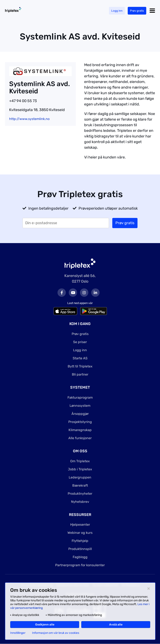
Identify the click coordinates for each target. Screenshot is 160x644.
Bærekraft (80, 485)
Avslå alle (116, 625)
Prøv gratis (137, 11)
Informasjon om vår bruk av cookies (56, 633)
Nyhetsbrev (80, 502)
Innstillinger (18, 633)
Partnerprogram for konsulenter (80, 565)
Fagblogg (80, 557)
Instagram (84, 293)
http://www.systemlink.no (29, 119)
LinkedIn (95, 293)
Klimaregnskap (80, 430)
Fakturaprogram (80, 397)
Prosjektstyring (80, 422)
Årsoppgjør (80, 414)
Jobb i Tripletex (80, 469)
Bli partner (80, 374)
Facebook (62, 293)
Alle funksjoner (80, 438)
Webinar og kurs (80, 533)
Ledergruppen (80, 477)
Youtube (73, 293)
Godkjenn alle (45, 625)
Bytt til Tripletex (80, 366)
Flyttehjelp (80, 541)
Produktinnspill (80, 549)
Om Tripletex (80, 461)
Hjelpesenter (80, 525)
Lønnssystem (80, 406)
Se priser (80, 342)
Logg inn (116, 11)
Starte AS (80, 358)
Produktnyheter (80, 494)
